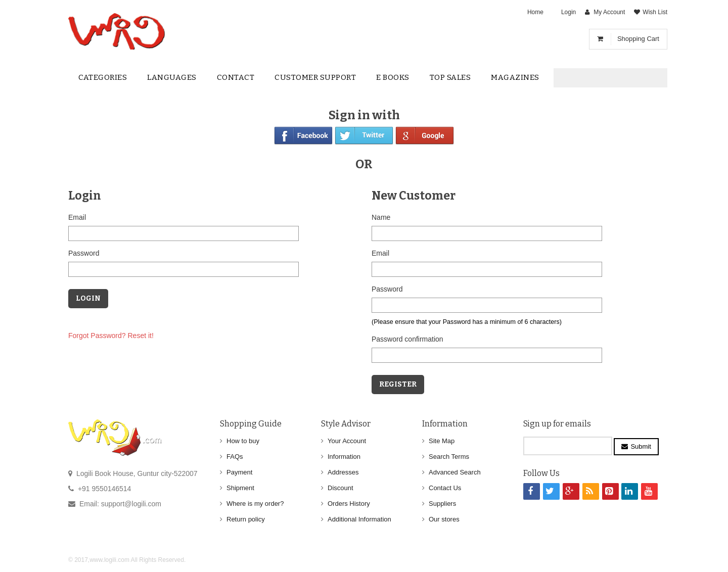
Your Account (347, 441)
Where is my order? (255, 504)
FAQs (235, 457)
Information (344, 457)
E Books (393, 77)
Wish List (655, 12)
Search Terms (449, 457)
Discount (340, 488)
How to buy (243, 441)
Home (535, 12)
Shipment (240, 488)
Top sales (450, 77)
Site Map (442, 441)
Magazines (515, 77)
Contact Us (445, 488)
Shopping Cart (638, 39)
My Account (609, 12)
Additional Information (359, 519)
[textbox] (602, 78)
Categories (103, 77)
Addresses (343, 472)
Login (568, 12)
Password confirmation (407, 339)
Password (84, 253)
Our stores (444, 519)
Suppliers (442, 504)
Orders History (349, 504)
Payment (239, 472)
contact (236, 77)
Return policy (246, 519)
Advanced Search (455, 472)
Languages (172, 77)
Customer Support (315, 77)
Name (381, 217)
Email (77, 217)
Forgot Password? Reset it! (111, 336)
